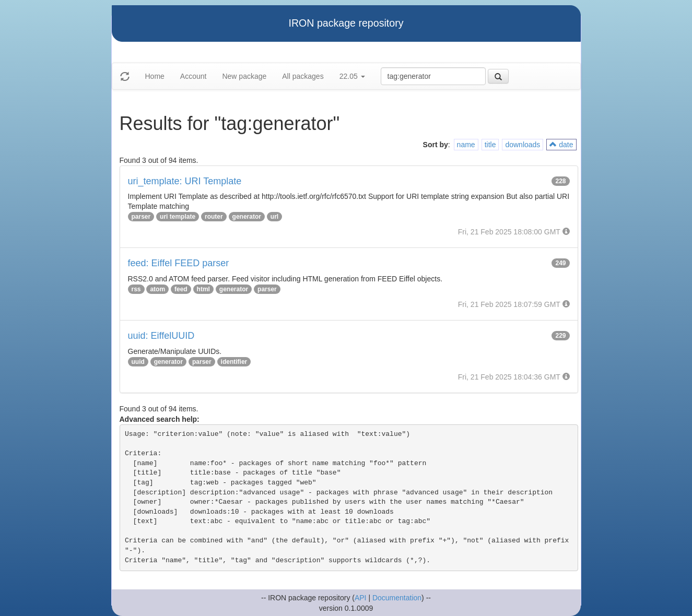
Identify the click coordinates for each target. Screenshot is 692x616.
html (203, 289)
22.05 (352, 76)
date (561, 145)
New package (244, 76)
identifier (234, 362)
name (466, 145)
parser (141, 217)
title (490, 145)
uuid (138, 362)
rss (136, 289)
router (214, 217)
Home (155, 76)
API (361, 598)
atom (157, 289)
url (274, 217)
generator (247, 217)
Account (193, 76)
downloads (523, 145)
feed (181, 289)
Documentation (397, 598)
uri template (178, 217)
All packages (303, 76)
